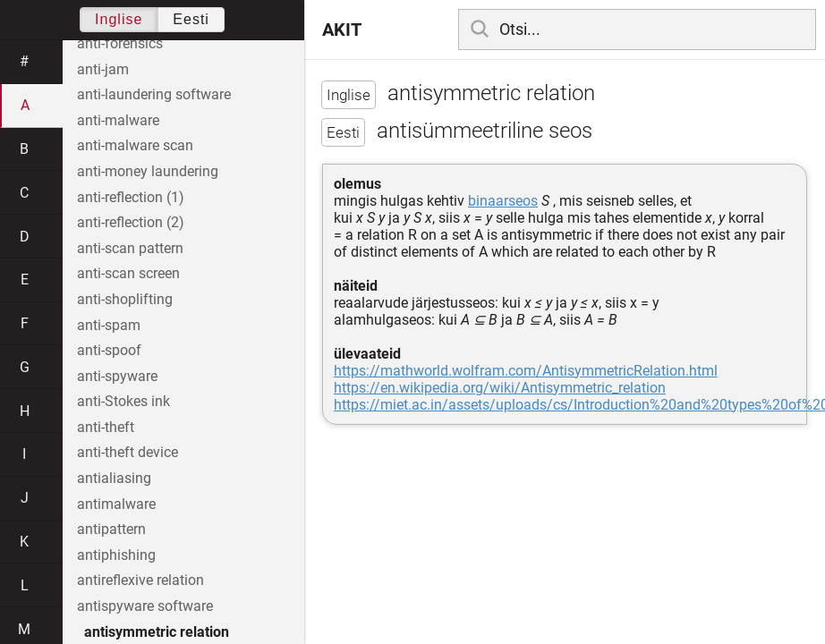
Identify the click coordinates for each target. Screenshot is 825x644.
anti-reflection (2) (131, 222)
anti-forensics (120, 43)
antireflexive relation (140, 580)
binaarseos (503, 201)
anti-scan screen (128, 273)
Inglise (119, 19)
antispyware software (145, 606)
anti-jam (103, 69)
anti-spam (109, 325)
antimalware (116, 504)
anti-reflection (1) (131, 197)
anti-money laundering (148, 171)
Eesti (191, 19)
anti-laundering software (154, 94)
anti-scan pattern (130, 248)
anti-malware (118, 120)
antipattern (111, 529)
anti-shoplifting (125, 299)
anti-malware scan (135, 145)
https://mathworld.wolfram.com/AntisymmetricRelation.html (526, 371)
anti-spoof (109, 350)
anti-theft (106, 427)
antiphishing (116, 555)
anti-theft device (128, 452)
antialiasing (114, 478)
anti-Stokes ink (123, 401)
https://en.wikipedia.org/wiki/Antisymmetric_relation (500, 388)
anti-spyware (117, 376)
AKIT (342, 30)
